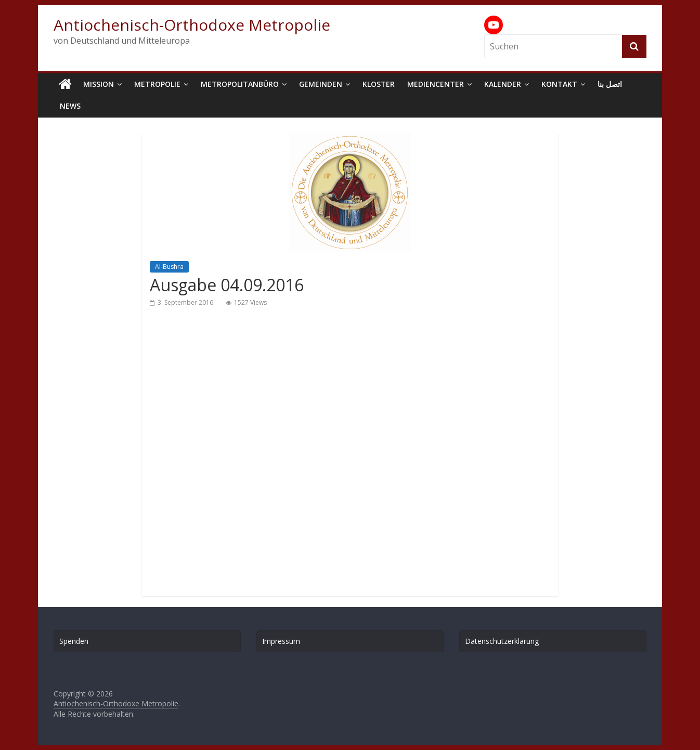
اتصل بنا (610, 84)
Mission (99, 84)
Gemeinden (321, 84)
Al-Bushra (169, 267)
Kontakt (559, 84)
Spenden (74, 641)
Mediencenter (436, 84)
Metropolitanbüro (240, 84)
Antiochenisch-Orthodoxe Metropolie (192, 25)
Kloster (379, 84)
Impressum (281, 641)
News (70, 106)
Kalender (503, 84)
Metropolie (157, 84)
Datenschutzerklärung (502, 641)
